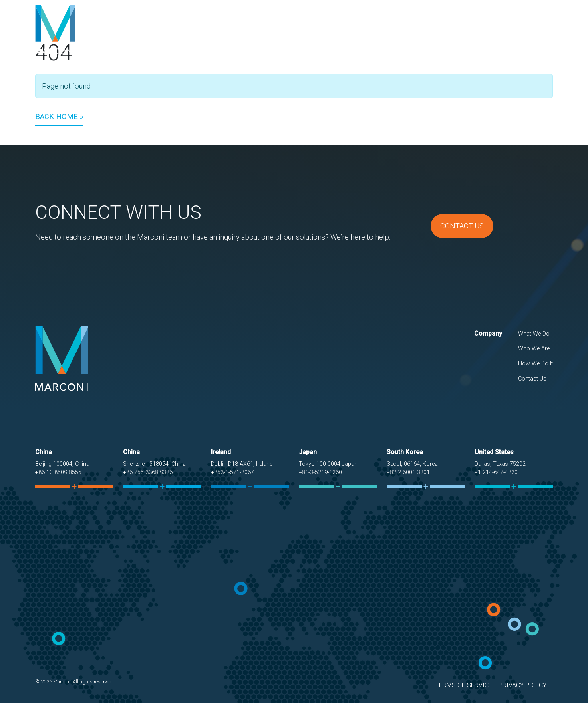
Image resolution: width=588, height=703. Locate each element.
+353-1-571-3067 (232, 472)
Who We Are (423, 29)
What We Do (372, 29)
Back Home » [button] (59, 116)
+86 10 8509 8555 (58, 472)
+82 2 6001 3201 (408, 472)
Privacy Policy (522, 685)
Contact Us (528, 29)
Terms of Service (464, 685)
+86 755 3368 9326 (148, 472)
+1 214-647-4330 (496, 472)
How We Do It (476, 29)
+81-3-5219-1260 (320, 472)
